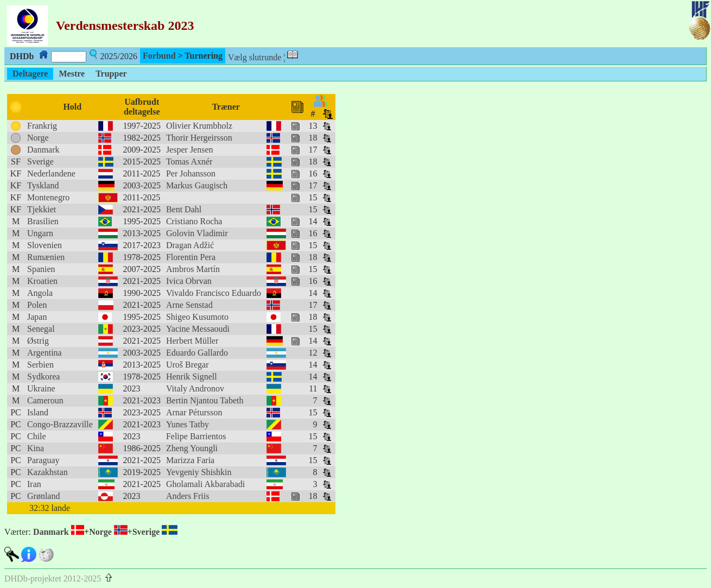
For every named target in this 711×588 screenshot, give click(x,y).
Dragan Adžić (190, 245)
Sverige (40, 162)
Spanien (41, 269)
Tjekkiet (42, 209)
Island (38, 412)
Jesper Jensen (190, 150)
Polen (37, 305)
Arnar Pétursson (194, 412)
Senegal (41, 329)
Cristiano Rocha (194, 221)
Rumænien (46, 257)
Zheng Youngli (192, 448)
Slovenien (45, 245)
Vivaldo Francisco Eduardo (214, 293)
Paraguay (43, 460)
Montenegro (48, 197)
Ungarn (40, 233)
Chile (37, 436)
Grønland (43, 496)
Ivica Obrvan (189, 281)
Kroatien (42, 281)
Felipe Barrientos (196, 436)
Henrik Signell (192, 377)
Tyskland (43, 185)
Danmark (43, 150)
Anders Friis (188, 496)
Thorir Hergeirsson (199, 138)
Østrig (38, 341)
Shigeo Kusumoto (197, 317)
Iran (34, 484)
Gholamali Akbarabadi (205, 484)
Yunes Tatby (188, 424)
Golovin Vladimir (197, 233)
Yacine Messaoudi (198, 329)
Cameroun (45, 400)
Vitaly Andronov (195, 388)
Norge (38, 138)
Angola (40, 293)
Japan (37, 317)
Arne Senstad (189, 305)
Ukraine (41, 388)
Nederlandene (51, 173)
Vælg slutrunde (255, 57)
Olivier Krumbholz (199, 126)
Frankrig (42, 126)
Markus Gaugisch (197, 185)
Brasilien (43, 221)
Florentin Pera (191, 257)
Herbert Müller (192, 341)
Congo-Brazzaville (60, 424)
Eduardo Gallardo (197, 353)
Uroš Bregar (188, 365)
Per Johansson (191, 173)
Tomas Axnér (189, 162)
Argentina (45, 353)
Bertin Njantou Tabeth (205, 400)
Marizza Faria (190, 460)
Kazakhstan (47, 472)
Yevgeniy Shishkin (199, 472)
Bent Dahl (184, 209)
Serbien (40, 365)
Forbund (159, 56)
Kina (36, 448)
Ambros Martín (193, 269)
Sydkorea (43, 377)
